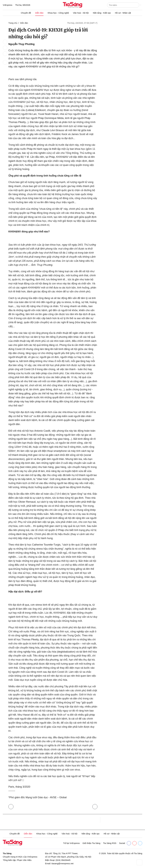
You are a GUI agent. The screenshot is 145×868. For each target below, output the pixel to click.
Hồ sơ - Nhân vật (123, 13)
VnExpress (8, 5)
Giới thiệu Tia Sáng (91, 843)
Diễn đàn (39, 13)
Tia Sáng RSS (110, 843)
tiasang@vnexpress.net (62, 863)
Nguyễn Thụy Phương (21, 44)
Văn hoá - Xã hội (81, 13)
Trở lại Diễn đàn (12, 806)
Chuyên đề (26, 13)
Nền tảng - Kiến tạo (102, 13)
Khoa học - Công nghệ (58, 13)
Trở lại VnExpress (71, 843)
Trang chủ (13, 23)
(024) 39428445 (63, 860)
